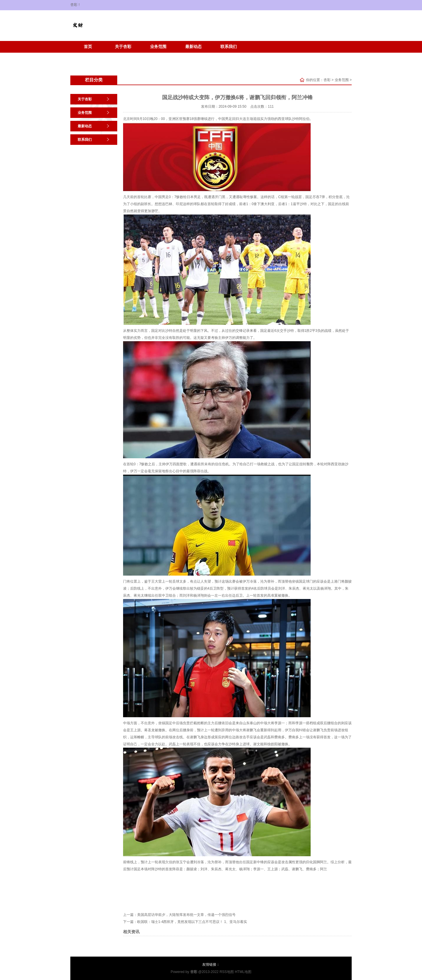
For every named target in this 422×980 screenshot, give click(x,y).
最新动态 (193, 47)
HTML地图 (243, 972)
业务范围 (158, 47)
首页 (88, 47)
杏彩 (327, 80)
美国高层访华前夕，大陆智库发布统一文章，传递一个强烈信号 (186, 915)
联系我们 (229, 47)
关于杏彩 (123, 47)
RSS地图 (227, 972)
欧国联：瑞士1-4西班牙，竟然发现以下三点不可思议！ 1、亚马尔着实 (192, 922)
